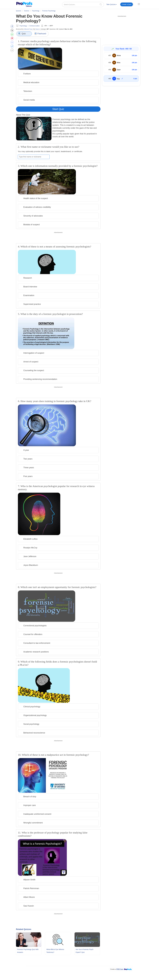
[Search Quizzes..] (83, 5)
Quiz (22, 34)
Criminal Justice (34, 26)
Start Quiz (58, 109)
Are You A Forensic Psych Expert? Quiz (84, 951)
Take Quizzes (112, 4)
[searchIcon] (101, 4)
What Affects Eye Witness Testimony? (55, 951)
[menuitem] (112, 5)
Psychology (23, 26)
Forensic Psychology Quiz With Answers (28, 951)
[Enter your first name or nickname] (34, 157)
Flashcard (40, 34)
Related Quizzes (24, 929)
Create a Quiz (127, 4)
